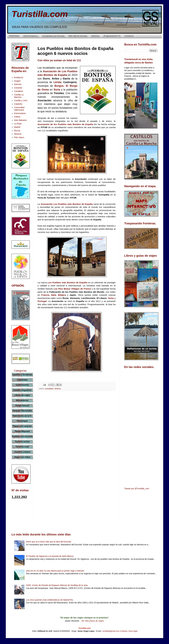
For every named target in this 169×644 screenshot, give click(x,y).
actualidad (49, 389)
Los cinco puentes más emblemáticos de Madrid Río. (50, 600)
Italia (54, 295)
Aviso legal (133, 631)
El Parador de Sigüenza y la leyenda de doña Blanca (50, 556)
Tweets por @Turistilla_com (137, 489)
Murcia (17, 131)
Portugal (42, 301)
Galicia (17, 117)
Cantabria (19, 91)
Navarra (18, 134)
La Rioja (18, 124)
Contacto (129, 36)
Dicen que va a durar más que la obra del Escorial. (49, 542)
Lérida (57, 82)
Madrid (17, 127)
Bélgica (62, 295)
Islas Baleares (21, 120)
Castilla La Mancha (19, 96)
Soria (57, 90)
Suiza (111, 298)
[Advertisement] (77, 419)
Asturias (18, 84)
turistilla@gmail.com (111, 631)
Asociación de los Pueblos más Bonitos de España (65, 124)
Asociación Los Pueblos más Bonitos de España (67, 204)
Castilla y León (21, 100)
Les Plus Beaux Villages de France (72, 289)
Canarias (18, 88)
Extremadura (20, 113)
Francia (45, 295)
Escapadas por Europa (53, 36)
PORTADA (14, 36)
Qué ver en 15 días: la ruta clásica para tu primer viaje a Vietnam (55, 571)
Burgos (59, 86)
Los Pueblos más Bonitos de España (67, 282)
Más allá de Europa (78, 36)
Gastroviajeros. (31, 36)
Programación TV (112, 36)
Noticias (95, 36)
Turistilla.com (40, 14)
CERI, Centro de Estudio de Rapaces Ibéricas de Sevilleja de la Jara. (57, 585)
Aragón (17, 81)
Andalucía (19, 77)
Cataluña (18, 104)
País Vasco (19, 137)
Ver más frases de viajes (93, 621)
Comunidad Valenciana (19, 109)
